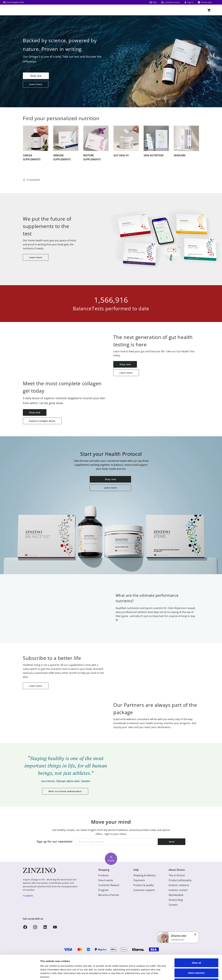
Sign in (189, 2)
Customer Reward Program (109, 888)
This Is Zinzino (177, 875)
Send (172, 842)
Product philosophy (180, 880)
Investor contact (178, 890)
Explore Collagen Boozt (42, 421)
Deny (196, 960)
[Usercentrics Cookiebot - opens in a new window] (20, 974)
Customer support (144, 890)
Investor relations (179, 885)
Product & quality (144, 885)
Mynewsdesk (176, 895)
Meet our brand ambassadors (65, 791)
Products (104, 875)
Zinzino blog (176, 900)
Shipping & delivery (144, 875)
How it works (106, 880)
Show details (161, 974)
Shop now (36, 76)
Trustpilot (33, 180)
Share (111, 859)
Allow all (196, 940)
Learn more (36, 84)
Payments (139, 880)
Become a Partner (109, 895)
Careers (173, 905)
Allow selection (196, 950)
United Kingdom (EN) (13, 2)
